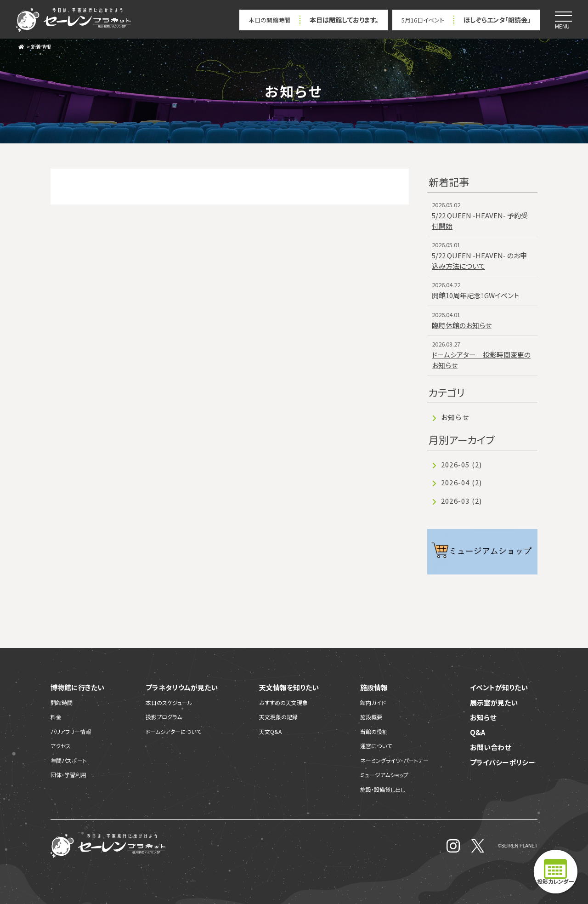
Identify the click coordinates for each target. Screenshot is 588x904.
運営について (376, 746)
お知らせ (455, 417)
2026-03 (461, 501)
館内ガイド (373, 702)
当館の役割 (374, 731)
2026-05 (461, 464)
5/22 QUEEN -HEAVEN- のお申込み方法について (479, 261)
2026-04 (461, 482)
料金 (56, 717)
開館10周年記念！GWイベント (475, 295)
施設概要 (371, 717)
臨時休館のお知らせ (462, 325)
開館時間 (62, 702)
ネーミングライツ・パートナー (394, 760)
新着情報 (41, 46)
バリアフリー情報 (71, 731)
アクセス (61, 746)
